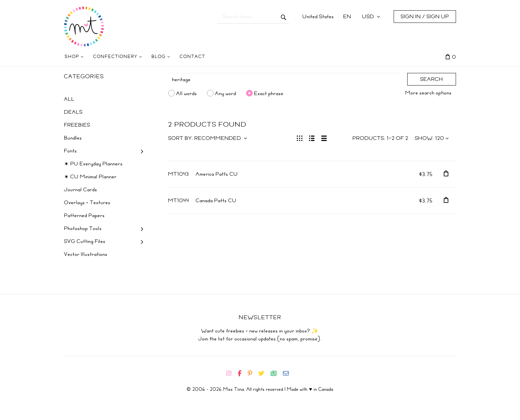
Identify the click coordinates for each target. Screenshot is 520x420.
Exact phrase (269, 93)
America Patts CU (217, 174)
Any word (226, 93)
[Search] (285, 80)
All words (187, 93)
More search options (428, 93)
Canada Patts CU (216, 201)
